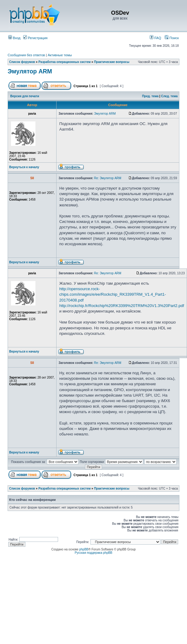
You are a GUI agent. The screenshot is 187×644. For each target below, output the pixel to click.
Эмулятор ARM (30, 71)
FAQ (155, 38)
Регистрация (35, 38)
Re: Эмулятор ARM (108, 178)
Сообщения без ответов (26, 55)
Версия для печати (25, 96)
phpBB (84, 549)
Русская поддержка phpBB (93, 553)
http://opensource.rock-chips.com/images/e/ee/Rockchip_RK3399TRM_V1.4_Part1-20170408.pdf (113, 294)
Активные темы (60, 55)
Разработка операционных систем (65, 62)
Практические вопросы (112, 62)
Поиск (172, 38)
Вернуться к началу (24, 167)
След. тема (169, 96)
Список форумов (22, 62)
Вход (14, 38)
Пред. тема (150, 96)
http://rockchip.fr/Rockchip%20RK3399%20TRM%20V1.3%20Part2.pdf (122, 306)
